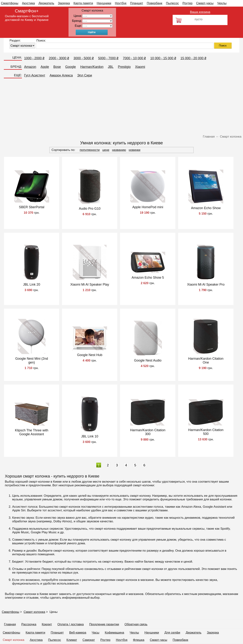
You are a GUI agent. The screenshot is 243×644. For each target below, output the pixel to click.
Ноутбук (121, 3)
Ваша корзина (200, 12)
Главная (10, 624)
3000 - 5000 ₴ (84, 58)
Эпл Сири (85, 75)
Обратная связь (136, 624)
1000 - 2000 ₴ (34, 58)
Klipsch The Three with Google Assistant (32, 432)
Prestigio (124, 67)
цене (106, 150)
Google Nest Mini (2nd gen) (32, 361)
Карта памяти (83, 3)
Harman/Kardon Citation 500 (206, 432)
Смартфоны (10, 3)
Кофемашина (115, 633)
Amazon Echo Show (206, 208)
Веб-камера (78, 633)
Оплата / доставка (71, 624)
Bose (57, 67)
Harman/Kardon (92, 67)
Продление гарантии (104, 624)
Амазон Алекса (61, 75)
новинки (135, 150)
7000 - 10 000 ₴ (134, 58)
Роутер (188, 3)
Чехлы (222, 3)
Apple (45, 67)
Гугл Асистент (35, 75)
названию (119, 150)
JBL (111, 67)
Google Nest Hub (90, 355)
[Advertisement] (121, 106)
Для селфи (172, 633)
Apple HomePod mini (148, 207)
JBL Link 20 (32, 284)
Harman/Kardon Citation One (206, 361)
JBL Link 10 (90, 436)
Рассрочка (29, 624)
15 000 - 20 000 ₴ (193, 58)
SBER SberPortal (32, 207)
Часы (96, 633)
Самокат (89, 640)
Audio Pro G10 (90, 209)
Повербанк (154, 3)
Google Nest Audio (148, 360)
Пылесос (172, 3)
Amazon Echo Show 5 (148, 278)
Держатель (46, 3)
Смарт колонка (34, 612)
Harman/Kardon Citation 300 (148, 432)
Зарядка (64, 3)
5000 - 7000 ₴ (108, 58)
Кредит (47, 624)
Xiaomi (140, 67)
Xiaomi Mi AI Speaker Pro (206, 284)
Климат (72, 640)
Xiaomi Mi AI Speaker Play (90, 284)
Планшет (137, 3)
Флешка (139, 640)
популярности (90, 150)
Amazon (30, 67)
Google (71, 67)
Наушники (104, 3)
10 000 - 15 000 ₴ (163, 58)
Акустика (28, 3)
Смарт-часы (205, 3)
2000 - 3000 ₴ (59, 58)
